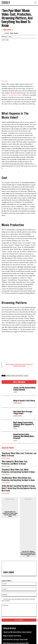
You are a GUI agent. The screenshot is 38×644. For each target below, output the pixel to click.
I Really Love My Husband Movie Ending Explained (24, 373)
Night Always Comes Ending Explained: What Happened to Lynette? (24, 409)
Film (15, 377)
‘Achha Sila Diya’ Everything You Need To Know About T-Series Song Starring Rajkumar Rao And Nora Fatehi (19, 473)
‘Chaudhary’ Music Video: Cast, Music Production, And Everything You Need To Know (18, 455)
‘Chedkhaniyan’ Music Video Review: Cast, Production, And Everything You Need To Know (18, 464)
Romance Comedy (10, 360)
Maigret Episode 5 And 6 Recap (24, 385)
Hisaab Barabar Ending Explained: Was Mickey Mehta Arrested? (24, 421)
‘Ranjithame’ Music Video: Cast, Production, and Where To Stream (19, 439)
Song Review (6, 443)
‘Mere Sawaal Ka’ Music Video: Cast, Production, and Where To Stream (15, 447)
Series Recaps (17, 388)
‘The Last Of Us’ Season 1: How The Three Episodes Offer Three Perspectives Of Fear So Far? (28, 538)
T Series (26, 360)
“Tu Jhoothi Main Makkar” (14, 80)
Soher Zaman (14, 33)
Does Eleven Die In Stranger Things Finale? (23, 397)
